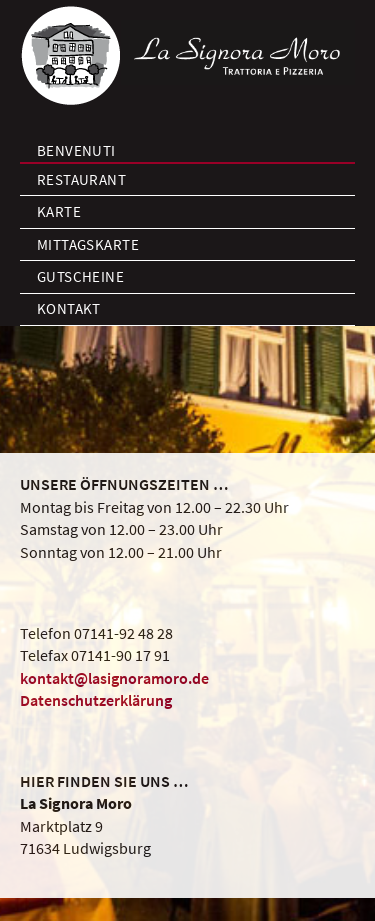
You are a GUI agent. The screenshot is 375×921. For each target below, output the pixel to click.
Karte (59, 211)
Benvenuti (76, 150)
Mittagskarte (88, 244)
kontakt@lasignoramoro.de (114, 678)
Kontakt (69, 308)
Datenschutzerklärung (96, 700)
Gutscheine (81, 276)
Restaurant (82, 179)
